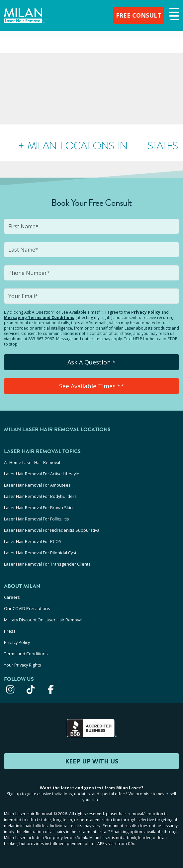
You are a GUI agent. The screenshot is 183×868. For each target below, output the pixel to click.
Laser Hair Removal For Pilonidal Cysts (41, 553)
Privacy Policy (146, 312)
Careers (12, 597)
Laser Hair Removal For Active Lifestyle (42, 474)
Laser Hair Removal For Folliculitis (37, 519)
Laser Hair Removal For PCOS (33, 541)
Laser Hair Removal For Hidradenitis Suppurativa (52, 530)
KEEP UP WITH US (92, 761)
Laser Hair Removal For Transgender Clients (47, 564)
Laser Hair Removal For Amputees (37, 485)
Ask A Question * (91, 362)
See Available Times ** (91, 386)
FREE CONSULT (139, 15)
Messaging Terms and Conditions (39, 317)
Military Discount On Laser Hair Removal (43, 620)
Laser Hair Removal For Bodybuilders (40, 496)
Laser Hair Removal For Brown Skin (38, 508)
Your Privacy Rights (23, 665)
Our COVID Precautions (27, 608)
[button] (173, 15)
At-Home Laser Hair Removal (32, 462)
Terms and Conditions (26, 654)
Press (10, 631)
